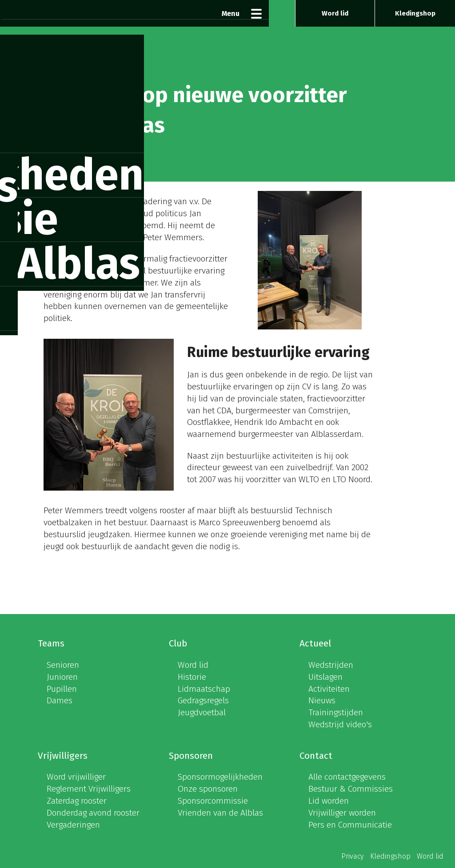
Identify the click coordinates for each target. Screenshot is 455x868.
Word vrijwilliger (76, 777)
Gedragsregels (203, 700)
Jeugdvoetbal (202, 712)
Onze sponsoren (208, 789)
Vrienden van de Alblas (220, 813)
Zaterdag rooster (77, 801)
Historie (192, 677)
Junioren (62, 677)
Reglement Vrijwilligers (89, 789)
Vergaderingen (73, 825)
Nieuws (322, 700)
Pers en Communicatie (350, 825)
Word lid (335, 13)
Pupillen (62, 689)
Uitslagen (325, 677)
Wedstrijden (331, 665)
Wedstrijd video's (340, 724)
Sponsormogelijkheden (220, 777)
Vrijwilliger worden (342, 813)
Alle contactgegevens (347, 777)
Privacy (352, 856)
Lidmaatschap (204, 689)
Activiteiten (329, 689)
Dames (60, 700)
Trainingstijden (336, 712)
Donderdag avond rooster (93, 813)
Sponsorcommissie (213, 801)
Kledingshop (415, 13)
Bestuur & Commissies (351, 789)
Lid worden (329, 801)
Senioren (63, 665)
